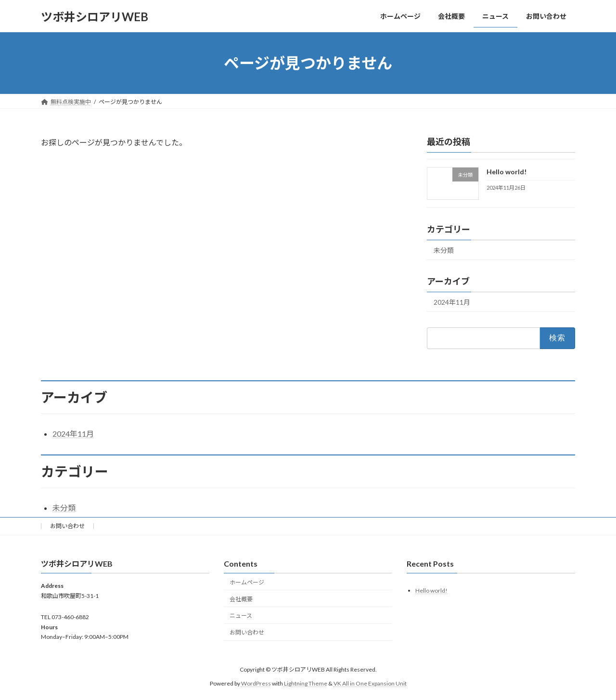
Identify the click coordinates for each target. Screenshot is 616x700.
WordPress (256, 683)
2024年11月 (452, 302)
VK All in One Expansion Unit (370, 683)
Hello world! (507, 172)
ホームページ (247, 582)
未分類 (444, 250)
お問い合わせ (67, 526)
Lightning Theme (306, 683)
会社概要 (241, 599)
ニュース (241, 616)
